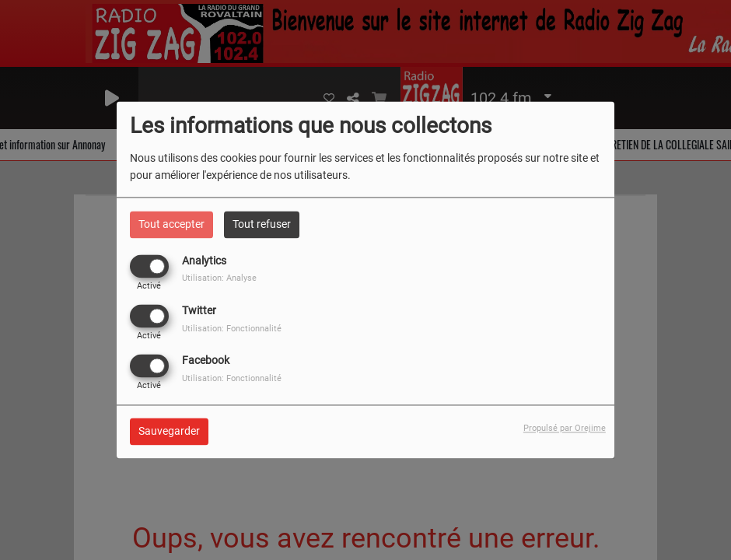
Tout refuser (262, 224)
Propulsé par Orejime (565, 429)
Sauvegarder (169, 432)
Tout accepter (171, 224)
